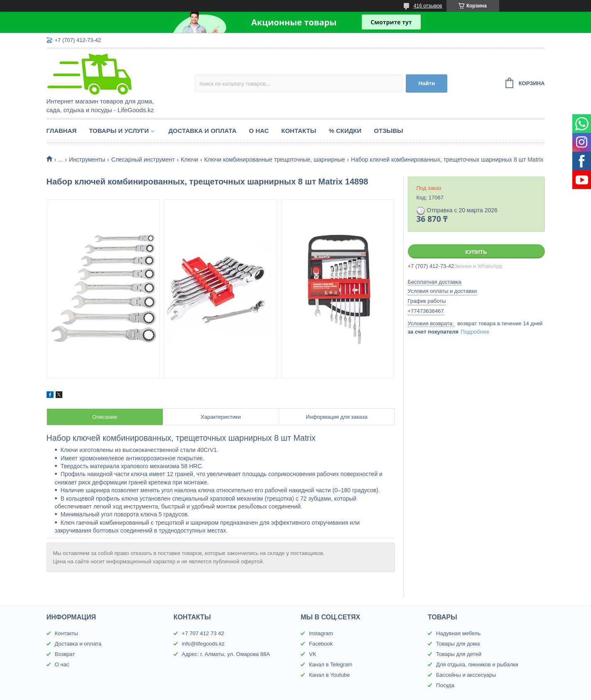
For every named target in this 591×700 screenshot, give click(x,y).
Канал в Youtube (329, 675)
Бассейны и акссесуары (466, 675)
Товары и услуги (119, 131)
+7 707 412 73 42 (203, 633)
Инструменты (87, 160)
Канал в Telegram (331, 664)
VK (313, 654)
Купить (476, 252)
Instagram (321, 633)
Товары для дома (458, 644)
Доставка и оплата (202, 131)
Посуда (445, 685)
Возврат (65, 654)
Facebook (321, 644)
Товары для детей (459, 654)
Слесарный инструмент (143, 160)
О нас (259, 131)
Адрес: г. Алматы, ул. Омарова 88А (226, 654)
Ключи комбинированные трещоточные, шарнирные (274, 160)
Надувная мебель (458, 633)
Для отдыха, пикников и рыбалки (477, 664)
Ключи (189, 160)
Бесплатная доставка (435, 282)
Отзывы (388, 131)
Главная (62, 131)
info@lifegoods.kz (203, 644)
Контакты (299, 131)
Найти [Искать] (427, 83)
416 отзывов (428, 6)
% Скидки (345, 131)
